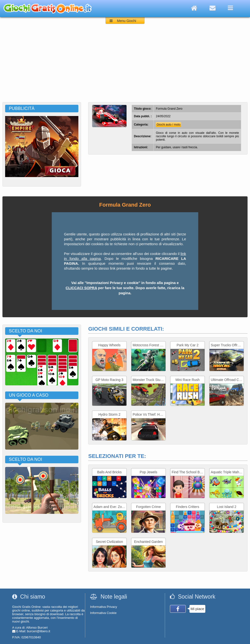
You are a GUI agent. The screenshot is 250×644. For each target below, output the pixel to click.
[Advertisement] (125, 65)
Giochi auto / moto (168, 125)
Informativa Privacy (104, 607)
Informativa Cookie (103, 613)
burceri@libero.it (39, 631)
